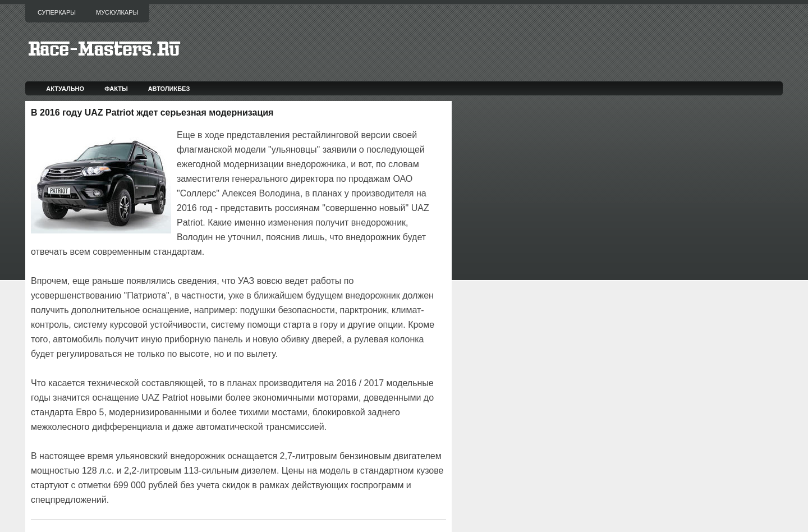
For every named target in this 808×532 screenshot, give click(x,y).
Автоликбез (169, 89)
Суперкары (57, 12)
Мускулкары (117, 12)
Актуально (65, 89)
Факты (116, 89)
